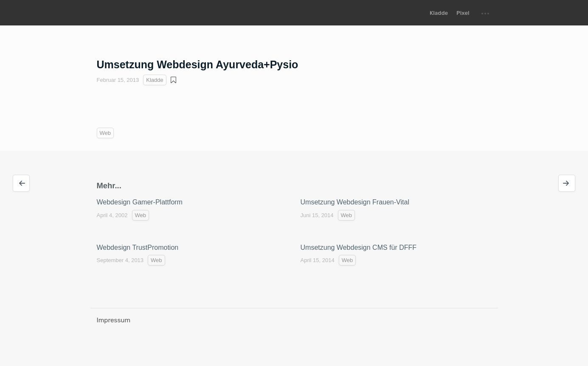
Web (106, 133)
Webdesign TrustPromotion (138, 247)
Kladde (439, 13)
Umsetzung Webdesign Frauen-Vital (355, 202)
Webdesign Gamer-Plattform (140, 202)
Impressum (114, 320)
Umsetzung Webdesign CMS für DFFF (359, 247)
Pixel (463, 13)
